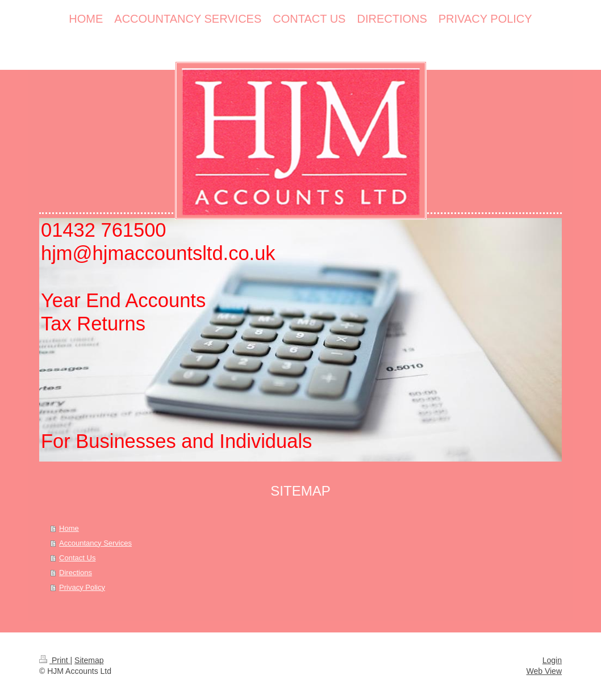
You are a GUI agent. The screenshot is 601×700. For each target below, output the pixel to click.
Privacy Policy (82, 587)
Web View (544, 671)
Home (69, 528)
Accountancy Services (95, 543)
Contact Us (77, 558)
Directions (76, 573)
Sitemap (89, 660)
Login (552, 660)
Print (55, 660)
